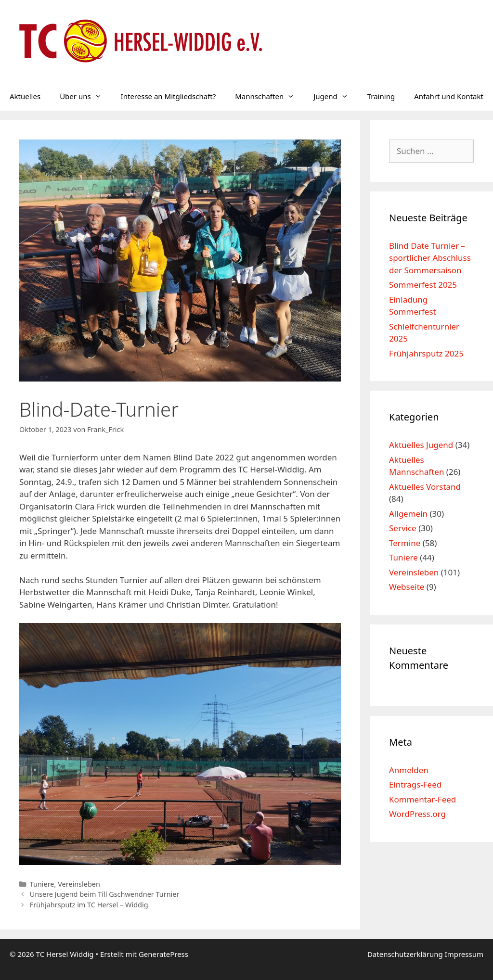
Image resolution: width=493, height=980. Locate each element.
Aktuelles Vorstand (425, 487)
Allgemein (408, 514)
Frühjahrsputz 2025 (426, 353)
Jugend (336, 96)
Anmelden (409, 770)
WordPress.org (417, 814)
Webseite (407, 587)
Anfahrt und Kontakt (449, 96)
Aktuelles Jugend (421, 445)
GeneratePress (163, 954)
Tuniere (42, 884)
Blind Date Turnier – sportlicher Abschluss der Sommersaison (430, 258)
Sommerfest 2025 (423, 285)
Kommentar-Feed (422, 799)
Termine (405, 543)
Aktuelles (25, 96)
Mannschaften (269, 96)
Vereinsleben (79, 884)
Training (381, 96)
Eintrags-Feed (415, 784)
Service (403, 528)
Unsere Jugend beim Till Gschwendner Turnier (105, 894)
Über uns (85, 96)
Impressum (464, 954)
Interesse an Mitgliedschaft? (169, 96)
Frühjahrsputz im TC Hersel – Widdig (89, 905)
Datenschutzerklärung (406, 954)
